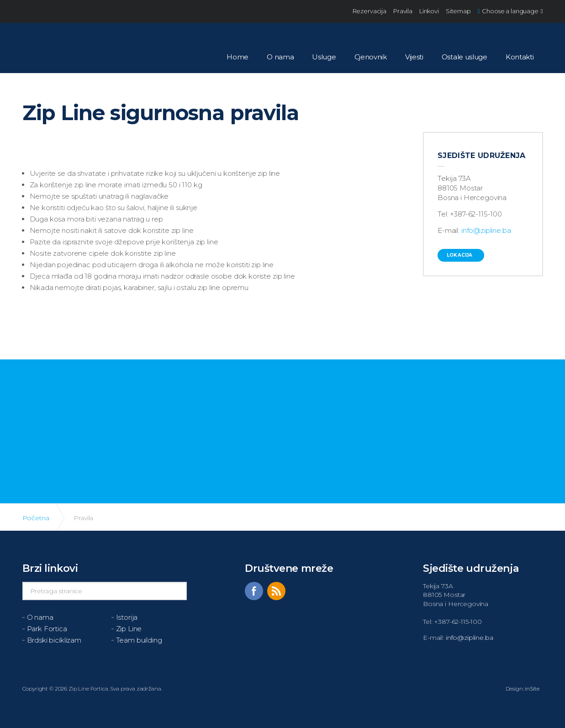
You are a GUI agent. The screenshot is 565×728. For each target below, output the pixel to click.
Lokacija (460, 255)
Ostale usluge (465, 57)
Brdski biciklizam (54, 640)
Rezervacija (370, 11)
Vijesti (414, 57)
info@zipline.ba (486, 230)
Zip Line (129, 629)
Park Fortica (47, 629)
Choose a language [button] (510, 11)
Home (238, 57)
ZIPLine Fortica (49, 46)
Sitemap (458, 11)
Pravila (403, 11)
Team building (139, 640)
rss (276, 591)
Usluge (324, 57)
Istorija (127, 617)
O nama (280, 57)
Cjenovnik (371, 57)
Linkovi (429, 11)
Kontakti (520, 57)
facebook (254, 591)
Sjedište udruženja (482, 156)
